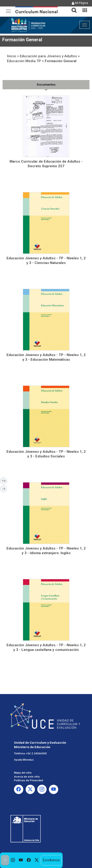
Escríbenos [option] (51, 860)
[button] (72, 7)
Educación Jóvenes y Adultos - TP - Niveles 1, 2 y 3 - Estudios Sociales (46, 454)
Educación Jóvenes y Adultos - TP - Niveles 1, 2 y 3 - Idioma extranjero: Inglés (46, 551)
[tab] (72, 8)
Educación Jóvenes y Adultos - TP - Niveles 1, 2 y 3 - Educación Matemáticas (46, 357)
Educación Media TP (24, 61)
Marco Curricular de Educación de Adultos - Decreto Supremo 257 (46, 164)
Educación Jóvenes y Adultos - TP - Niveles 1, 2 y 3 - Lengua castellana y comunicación (46, 647)
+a (4, 480)
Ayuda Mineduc (24, 760)
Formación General (61, 61)
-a (4, 488)
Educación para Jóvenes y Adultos (48, 56)
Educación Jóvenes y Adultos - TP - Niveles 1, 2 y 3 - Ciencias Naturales (46, 260)
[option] (13, 860)
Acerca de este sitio (27, 777)
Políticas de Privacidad (29, 780)
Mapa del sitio (23, 773)
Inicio (12, 56)
